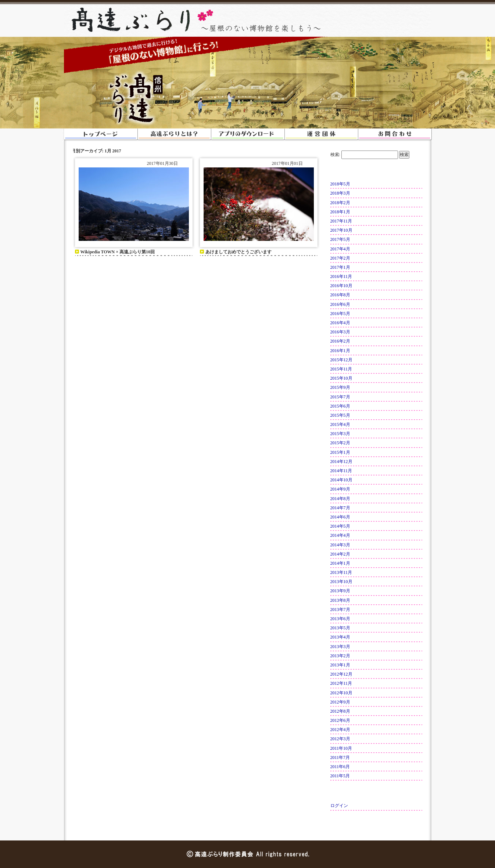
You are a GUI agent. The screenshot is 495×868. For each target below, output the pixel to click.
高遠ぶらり (130, 20)
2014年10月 (341, 480)
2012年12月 (341, 674)
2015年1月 (340, 452)
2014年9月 (340, 489)
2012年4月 (340, 730)
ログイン (339, 806)
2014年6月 (340, 517)
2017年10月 (341, 230)
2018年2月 (340, 203)
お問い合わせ (395, 134)
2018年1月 (340, 212)
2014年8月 (340, 499)
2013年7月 (340, 610)
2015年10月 (341, 378)
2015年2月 (340, 443)
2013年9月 (340, 591)
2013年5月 (340, 628)
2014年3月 (340, 545)
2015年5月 (340, 415)
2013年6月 (340, 619)
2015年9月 (340, 387)
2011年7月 (340, 757)
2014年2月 (340, 554)
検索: (335, 155)
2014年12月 (341, 462)
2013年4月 (340, 637)
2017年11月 (341, 221)
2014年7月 (340, 508)
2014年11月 (341, 471)
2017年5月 (340, 239)
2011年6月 (340, 767)
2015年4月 (340, 424)
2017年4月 (340, 249)
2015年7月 (340, 397)
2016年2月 (340, 341)
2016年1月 (340, 351)
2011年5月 (340, 776)
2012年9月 (340, 702)
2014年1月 (340, 563)
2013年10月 (341, 582)
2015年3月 (340, 434)
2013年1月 (340, 665)
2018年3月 (340, 193)
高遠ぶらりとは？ (174, 134)
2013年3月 (340, 647)
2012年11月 (341, 683)
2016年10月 (341, 286)
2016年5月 (340, 314)
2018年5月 (340, 184)
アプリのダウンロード (248, 134)
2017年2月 (340, 258)
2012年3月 (340, 739)
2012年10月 (341, 693)
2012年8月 (340, 711)
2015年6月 (340, 406)
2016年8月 (340, 295)
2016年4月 (340, 323)
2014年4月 (340, 535)
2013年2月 (340, 656)
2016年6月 (340, 304)
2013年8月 (340, 600)
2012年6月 (340, 720)
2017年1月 (340, 267)
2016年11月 (341, 276)
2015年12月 (341, 360)
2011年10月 (341, 748)
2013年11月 (341, 572)
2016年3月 (340, 332)
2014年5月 (340, 526)
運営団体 (321, 134)
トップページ (101, 134)
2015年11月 (341, 369)
